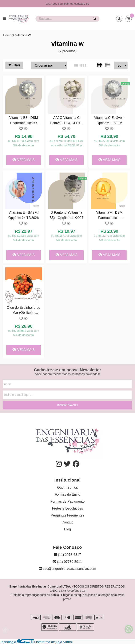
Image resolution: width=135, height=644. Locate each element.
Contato (67, 522)
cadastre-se (82, 4)
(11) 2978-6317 (68, 555)
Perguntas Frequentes (67, 515)
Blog (67, 529)
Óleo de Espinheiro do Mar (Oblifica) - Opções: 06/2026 (24, 311)
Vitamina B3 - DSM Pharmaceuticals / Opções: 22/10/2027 (24, 121)
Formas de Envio (67, 494)
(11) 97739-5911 (67, 562)
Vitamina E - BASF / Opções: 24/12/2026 (24, 215)
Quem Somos (68, 488)
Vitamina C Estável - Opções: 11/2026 (109, 120)
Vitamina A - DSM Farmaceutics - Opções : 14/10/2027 (109, 216)
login (67, 4)
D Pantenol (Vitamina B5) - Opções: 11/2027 (66, 215)
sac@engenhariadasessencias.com (67, 569)
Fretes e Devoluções (67, 508)
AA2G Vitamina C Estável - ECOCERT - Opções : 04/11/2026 (66, 121)
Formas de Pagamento (67, 501)
